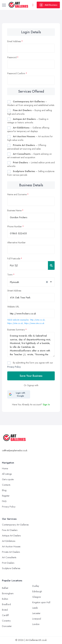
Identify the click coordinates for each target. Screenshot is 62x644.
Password (12, 57)
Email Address (14, 41)
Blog (4, 490)
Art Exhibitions (9, 541)
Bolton (5, 599)
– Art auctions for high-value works (30, 138)
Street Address (14, 291)
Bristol (5, 610)
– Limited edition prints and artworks (31, 164)
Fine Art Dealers (10, 530)
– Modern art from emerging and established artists (31, 103)
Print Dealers (8, 563)
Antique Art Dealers (11, 536)
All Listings (7, 474)
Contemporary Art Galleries (15, 525)
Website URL (13, 307)
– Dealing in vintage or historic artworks (28, 121)
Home (5, 468)
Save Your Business (31, 376)
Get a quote (8, 479)
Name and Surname (17, 194)
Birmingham (8, 593)
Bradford (6, 604)
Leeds (35, 608)
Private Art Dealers (11, 552)
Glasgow (37, 597)
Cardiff (5, 615)
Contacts (6, 485)
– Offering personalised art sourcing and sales (27, 147)
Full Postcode (14, 259)
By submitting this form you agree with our (30, 365)
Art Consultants (9, 557)
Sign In (46, 404)
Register (6, 496)
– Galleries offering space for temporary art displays (28, 129)
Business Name (14, 210)
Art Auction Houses (11, 546)
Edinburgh (37, 591)
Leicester (36, 613)
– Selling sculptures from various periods (31, 173)
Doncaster (7, 626)
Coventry (6, 621)
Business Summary (16, 330)
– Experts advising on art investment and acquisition (30, 156)
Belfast (5, 588)
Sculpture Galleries (11, 568)
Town (10, 275)
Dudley (36, 586)
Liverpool (37, 619)
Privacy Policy (14, 367)
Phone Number (15, 226)
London (36, 624)
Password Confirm (16, 73)
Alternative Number (16, 242)
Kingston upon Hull (41, 602)
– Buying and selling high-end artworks (30, 112)
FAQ (4, 501)
